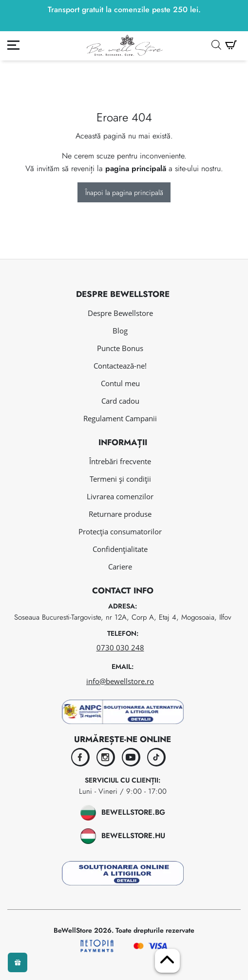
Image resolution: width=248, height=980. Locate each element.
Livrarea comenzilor (120, 496)
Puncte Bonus (120, 348)
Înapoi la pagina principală (124, 193)
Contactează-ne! (120, 366)
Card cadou (120, 401)
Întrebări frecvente (120, 461)
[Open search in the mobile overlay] (216, 45)
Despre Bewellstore (120, 313)
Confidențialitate (120, 549)
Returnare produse (120, 514)
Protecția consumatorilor (120, 531)
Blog (120, 331)
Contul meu (120, 383)
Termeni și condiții (120, 479)
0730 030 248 (120, 647)
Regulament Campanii (120, 418)
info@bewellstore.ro (120, 681)
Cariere (120, 567)
